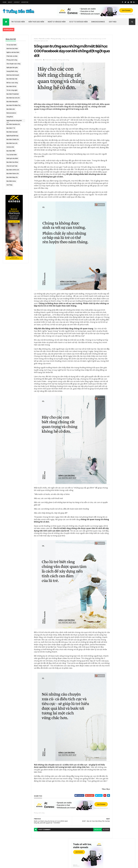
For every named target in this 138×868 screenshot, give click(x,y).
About (10, 2)
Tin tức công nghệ (12, 90)
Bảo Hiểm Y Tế (11, 128)
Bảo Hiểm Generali (12, 132)
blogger (94, 849)
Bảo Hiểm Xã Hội (11, 86)
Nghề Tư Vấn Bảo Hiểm (57, 22)
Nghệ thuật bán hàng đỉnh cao (13, 121)
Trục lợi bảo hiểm (12, 155)
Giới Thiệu (113, 22)
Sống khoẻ (10, 117)
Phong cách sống (12, 60)
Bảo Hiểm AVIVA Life (13, 170)
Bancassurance (98, 22)
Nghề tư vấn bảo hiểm (13, 52)
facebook (86, 849)
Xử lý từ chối (10, 147)
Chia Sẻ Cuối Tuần (12, 166)
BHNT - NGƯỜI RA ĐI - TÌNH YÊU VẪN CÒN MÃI (123, 125)
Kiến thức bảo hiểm (12, 49)
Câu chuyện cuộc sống (13, 64)
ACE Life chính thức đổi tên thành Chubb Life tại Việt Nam (124, 103)
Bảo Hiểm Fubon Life (13, 174)
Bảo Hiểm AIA (11, 109)
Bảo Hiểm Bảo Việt (12, 79)
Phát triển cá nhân (12, 56)
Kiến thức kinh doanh (13, 75)
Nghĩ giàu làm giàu (12, 68)
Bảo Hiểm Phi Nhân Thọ (13, 105)
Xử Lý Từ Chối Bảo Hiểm (78, 22)
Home (5, 2)
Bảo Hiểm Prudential (13, 94)
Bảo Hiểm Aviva (11, 181)
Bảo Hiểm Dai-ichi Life (13, 98)
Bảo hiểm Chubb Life (13, 139)
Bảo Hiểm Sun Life (12, 143)
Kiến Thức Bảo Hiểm (36, 22)
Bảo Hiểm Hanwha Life (13, 124)
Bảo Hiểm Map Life (12, 177)
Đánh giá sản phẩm (12, 158)
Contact (17, 2)
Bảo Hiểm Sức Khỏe (12, 162)
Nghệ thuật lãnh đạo (12, 136)
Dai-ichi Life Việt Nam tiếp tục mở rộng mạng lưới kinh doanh (124, 94)
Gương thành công (12, 71)
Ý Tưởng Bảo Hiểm (37, 865)
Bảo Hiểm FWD (11, 151)
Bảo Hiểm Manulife (12, 102)
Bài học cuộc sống (12, 83)
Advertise (25, 2)
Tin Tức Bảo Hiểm (18, 22)
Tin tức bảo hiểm (11, 45)
